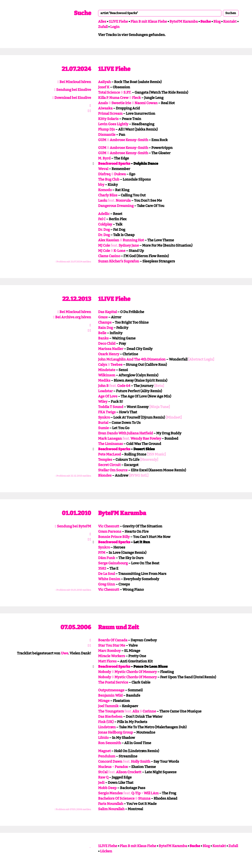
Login (115, 27)
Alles (102, 21)
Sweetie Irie (121, 103)
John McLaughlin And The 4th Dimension (132, 359)
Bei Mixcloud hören (74, 82)
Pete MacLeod (110, 454)
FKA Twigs (107, 412)
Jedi (101, 783)
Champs (105, 322)
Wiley (103, 402)
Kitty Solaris (108, 119)
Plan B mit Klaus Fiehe (149, 21)
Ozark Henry (109, 354)
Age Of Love (108, 396)
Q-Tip (136, 793)
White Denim (109, 579)
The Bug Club (109, 179)
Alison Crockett (129, 772)
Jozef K (104, 87)
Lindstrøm (107, 727)
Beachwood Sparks (114, 164)
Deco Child (107, 344)
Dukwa (120, 174)
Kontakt (230, 21)
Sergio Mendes (110, 793)
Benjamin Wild (110, 695)
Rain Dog (106, 328)
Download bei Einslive (72, 98)
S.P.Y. (127, 92)
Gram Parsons (110, 532)
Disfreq (104, 174)
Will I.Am (151, 793)
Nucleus (105, 767)
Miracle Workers (112, 656)
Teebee (117, 365)
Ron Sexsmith (110, 743)
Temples (105, 460)
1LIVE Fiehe (118, 21)
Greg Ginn (107, 584)
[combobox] (160, 13)
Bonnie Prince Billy (114, 537)
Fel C (102, 219)
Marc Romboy (109, 651)
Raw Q (103, 777)
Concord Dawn (110, 762)
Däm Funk (107, 558)
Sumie (103, 428)
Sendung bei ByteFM (73, 526)
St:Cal (103, 772)
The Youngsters (111, 711)
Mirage (104, 701)
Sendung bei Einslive (73, 90)
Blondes (105, 475)
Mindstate (107, 370)
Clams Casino (109, 256)
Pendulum (107, 756)
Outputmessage (111, 690)
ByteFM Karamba (184, 21)
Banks (103, 338)
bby (101, 185)
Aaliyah (104, 82)
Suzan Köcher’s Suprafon (119, 261)
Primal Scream (110, 114)
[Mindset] (174, 417)
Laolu (103, 200)
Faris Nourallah (111, 804)
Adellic (104, 214)
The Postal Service (113, 682)
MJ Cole (104, 245)
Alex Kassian (109, 240)
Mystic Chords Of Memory (136, 672)
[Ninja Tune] (160, 407)
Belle (102, 333)
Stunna (144, 798)
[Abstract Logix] (201, 359)
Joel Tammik (108, 706)
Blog (217, 21)
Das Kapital (107, 312)
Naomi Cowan (146, 103)
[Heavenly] (149, 460)
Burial (103, 423)
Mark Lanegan (110, 438)
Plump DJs (106, 129)
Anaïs (103, 103)
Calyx (103, 365)
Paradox (121, 767)
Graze (103, 317)
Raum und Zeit (119, 627)
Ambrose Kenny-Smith (129, 140)
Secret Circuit (109, 465)
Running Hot (133, 240)
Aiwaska (105, 108)
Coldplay (105, 224)
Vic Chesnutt (109, 526)
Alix (136, 711)
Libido (103, 738)
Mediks (104, 380)
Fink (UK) (106, 722)
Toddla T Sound (111, 407)
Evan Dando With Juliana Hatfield (126, 433)
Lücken (106, 851)
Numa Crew (119, 98)
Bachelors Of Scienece (116, 798)
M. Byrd (104, 158)
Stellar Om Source (113, 470)
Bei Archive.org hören (72, 317)
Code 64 (124, 386)
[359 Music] (156, 454)
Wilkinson (107, 375)
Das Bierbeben (110, 717)
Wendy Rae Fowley (146, 438)
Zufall (103, 27)
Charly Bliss (108, 195)
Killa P (103, 98)
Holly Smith (141, 762)
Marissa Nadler (111, 349)
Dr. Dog (104, 230)
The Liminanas (110, 444)
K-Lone (119, 251)
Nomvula (123, 200)
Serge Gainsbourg (113, 563)
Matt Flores (107, 661)
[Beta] (159, 386)
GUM (102, 140)
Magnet (104, 751)
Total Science (109, 92)
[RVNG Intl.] (139, 475)
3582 (102, 568)
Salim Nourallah (111, 809)
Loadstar (105, 391)
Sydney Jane (129, 245)
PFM (102, 553)
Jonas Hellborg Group (116, 732)
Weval (103, 169)
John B (103, 386)
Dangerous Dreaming (116, 206)
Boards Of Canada (113, 640)
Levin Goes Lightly (113, 124)
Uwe (65, 653)
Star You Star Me (112, 645)
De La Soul (106, 574)
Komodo (105, 190)
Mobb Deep (107, 788)
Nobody (105, 672)
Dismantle (107, 135)
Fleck (136, 98)
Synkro (104, 417)
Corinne (149, 711)
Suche (83, 13)
